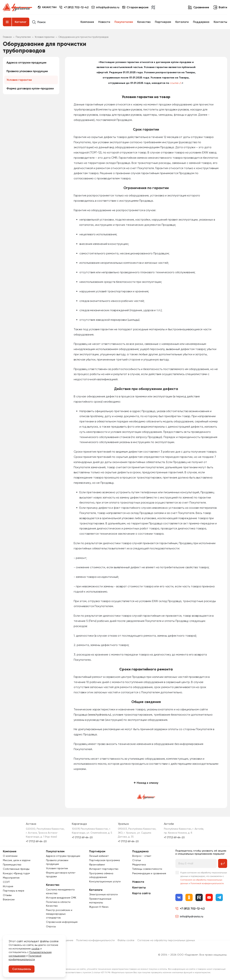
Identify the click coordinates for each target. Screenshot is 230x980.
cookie (35, 949)
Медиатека (139, 865)
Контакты (220, 22)
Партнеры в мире (14, 891)
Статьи (137, 860)
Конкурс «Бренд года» (16, 873)
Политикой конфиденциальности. (207, 883)
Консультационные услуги (105, 881)
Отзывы (7, 895)
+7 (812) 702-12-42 (76, 7)
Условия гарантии (19, 80)
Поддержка (201, 22)
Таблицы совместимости (147, 869)
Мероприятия (11, 878)
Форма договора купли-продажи (30, 88)
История (8, 886)
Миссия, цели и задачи (17, 860)
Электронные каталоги (103, 894)
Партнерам (163, 22)
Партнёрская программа (104, 860)
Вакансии (9, 899)
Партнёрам (97, 851)
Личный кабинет (99, 856)
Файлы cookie (126, 940)
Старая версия (135, 7)
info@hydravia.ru (189, 916)
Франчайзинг (97, 865)
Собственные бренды (16, 869)
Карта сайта (141, 893)
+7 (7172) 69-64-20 (36, 841)
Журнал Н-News (99, 907)
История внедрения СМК (61, 898)
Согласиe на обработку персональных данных (166, 940)
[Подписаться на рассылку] (223, 863)
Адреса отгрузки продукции (26, 63)
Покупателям (124, 22)
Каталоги (182, 22)
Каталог (21, 22)
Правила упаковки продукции (27, 71)
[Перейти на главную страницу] (17, 7)
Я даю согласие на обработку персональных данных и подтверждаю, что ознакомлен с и (204, 878)
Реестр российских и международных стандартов (59, 914)
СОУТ (6, 882)
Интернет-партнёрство (104, 869)
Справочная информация (62, 922)
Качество (144, 22)
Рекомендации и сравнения (149, 873)
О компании (10, 856)
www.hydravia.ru (100, 715)
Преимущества (12, 865)
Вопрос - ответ (142, 856)
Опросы (51, 926)
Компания (87, 22)
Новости (104, 22)
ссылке (174, 83)
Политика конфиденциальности (95, 940)
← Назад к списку (146, 783)
